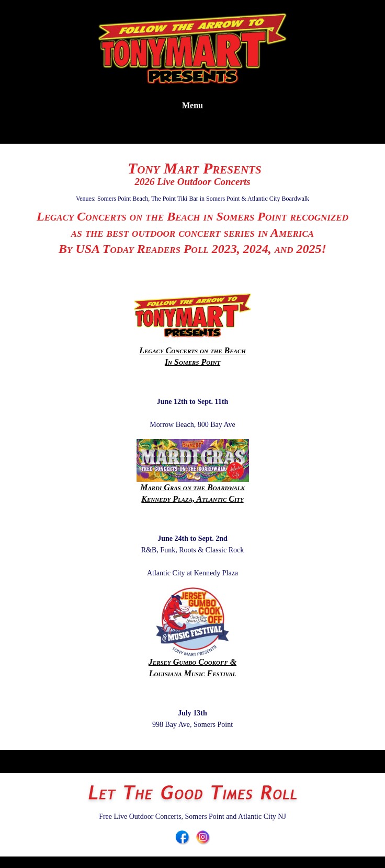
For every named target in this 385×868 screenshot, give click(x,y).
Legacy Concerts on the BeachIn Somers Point (192, 329)
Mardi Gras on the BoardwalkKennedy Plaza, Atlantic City (193, 471)
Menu (192, 105)
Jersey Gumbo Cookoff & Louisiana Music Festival (192, 632)
